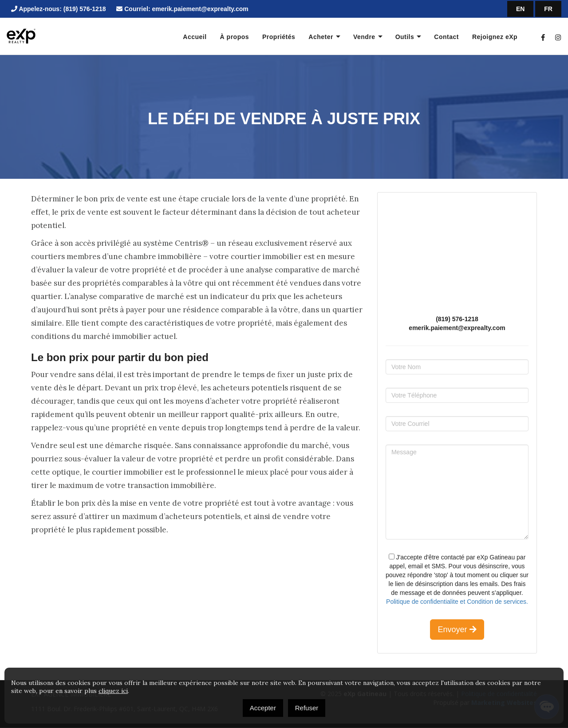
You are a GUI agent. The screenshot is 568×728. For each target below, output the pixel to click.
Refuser (307, 708)
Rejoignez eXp (495, 37)
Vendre (364, 37)
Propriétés (279, 37)
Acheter (321, 37)
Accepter (263, 708)
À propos (235, 37)
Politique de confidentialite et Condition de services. (457, 602)
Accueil (195, 37)
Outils (405, 37)
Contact (446, 37)
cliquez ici (113, 691)
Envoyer (457, 630)
